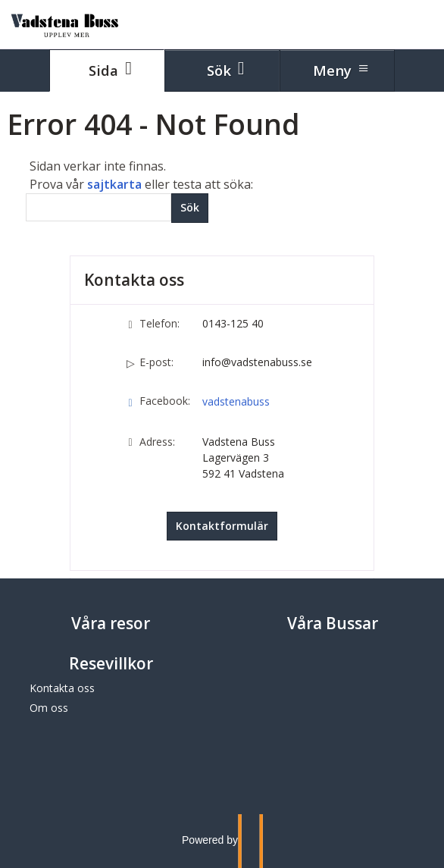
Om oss (49, 708)
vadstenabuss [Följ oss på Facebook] (236, 401)
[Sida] (107, 71)
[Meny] (337, 71)
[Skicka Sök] (190, 208)
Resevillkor (111, 663)
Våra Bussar (333, 623)
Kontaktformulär (222, 526)
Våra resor (111, 623)
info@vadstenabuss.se (257, 362)
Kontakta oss (62, 688)
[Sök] (98, 207)
